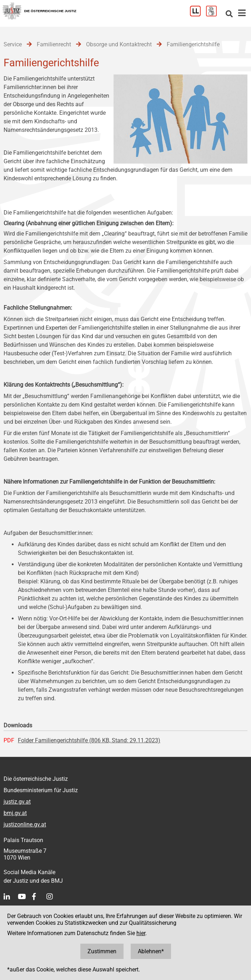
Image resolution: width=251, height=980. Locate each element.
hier (141, 933)
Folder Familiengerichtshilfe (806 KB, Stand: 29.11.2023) (89, 740)
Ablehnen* (151, 951)
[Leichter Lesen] (198, 14)
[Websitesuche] (229, 14)
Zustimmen (102, 951)
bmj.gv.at (15, 813)
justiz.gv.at (17, 802)
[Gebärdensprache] (214, 14)
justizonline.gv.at (25, 824)
